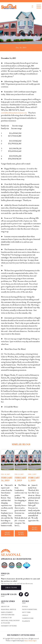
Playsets (26, 621)
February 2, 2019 (34, 479)
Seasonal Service (9, 609)
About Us (5, 606)
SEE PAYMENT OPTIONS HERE (21, 635)
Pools (25, 606)
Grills (25, 615)
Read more (7, 533)
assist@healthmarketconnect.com (14, 113)
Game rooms (28, 618)
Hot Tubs (26, 612)
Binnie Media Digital (30, 641)
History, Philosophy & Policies (10, 622)
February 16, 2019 (7, 479)
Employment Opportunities (8, 613)
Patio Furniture (30, 609)
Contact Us (6, 617)
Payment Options (9, 626)
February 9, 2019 (20, 479)
